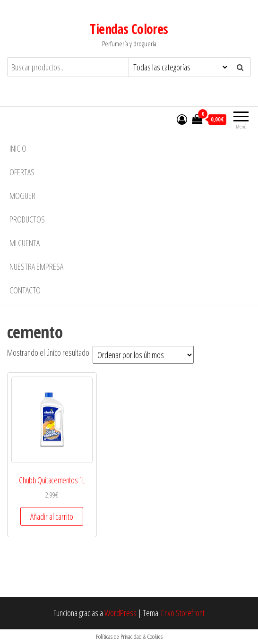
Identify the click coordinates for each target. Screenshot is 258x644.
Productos (27, 219)
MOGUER (22, 196)
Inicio (18, 148)
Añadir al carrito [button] (52, 516)
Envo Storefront (183, 613)
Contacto (25, 290)
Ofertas (22, 172)
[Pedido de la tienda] (143, 355)
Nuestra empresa (36, 266)
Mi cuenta (25, 243)
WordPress (120, 613)
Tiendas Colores (129, 29)
